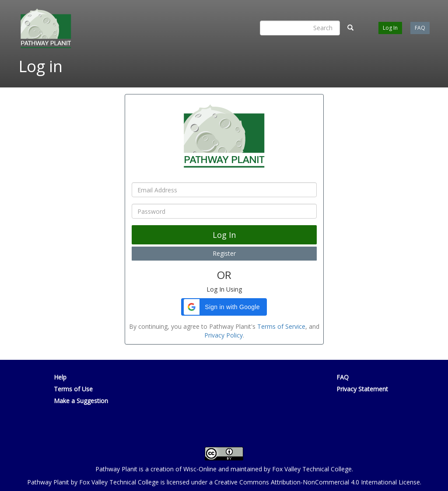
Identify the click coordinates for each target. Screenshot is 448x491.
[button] (224, 307)
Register (224, 253)
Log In (390, 28)
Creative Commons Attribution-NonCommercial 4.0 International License (317, 482)
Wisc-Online (200, 469)
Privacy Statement (362, 389)
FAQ (420, 28)
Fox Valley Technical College (312, 469)
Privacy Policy (224, 335)
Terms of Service (281, 326)
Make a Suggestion (81, 401)
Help (60, 377)
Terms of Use (73, 389)
